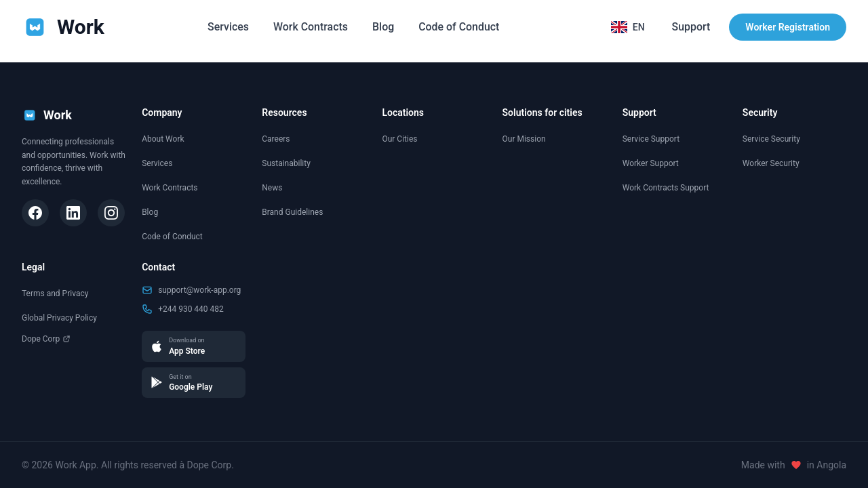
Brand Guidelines (292, 212)
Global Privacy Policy (59, 318)
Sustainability (286, 163)
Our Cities (399, 139)
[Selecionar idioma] (627, 27)
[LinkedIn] (73, 213)
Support (691, 27)
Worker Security (771, 163)
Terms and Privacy (55, 293)
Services (228, 27)
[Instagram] (111, 213)
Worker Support (651, 163)
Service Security (771, 139)
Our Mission (524, 139)
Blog (383, 27)
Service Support (651, 139)
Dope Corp (46, 339)
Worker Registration (788, 27)
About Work (163, 139)
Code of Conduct (459, 27)
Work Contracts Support (666, 188)
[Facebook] (35, 213)
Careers (276, 139)
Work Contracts (310, 27)
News (272, 188)
